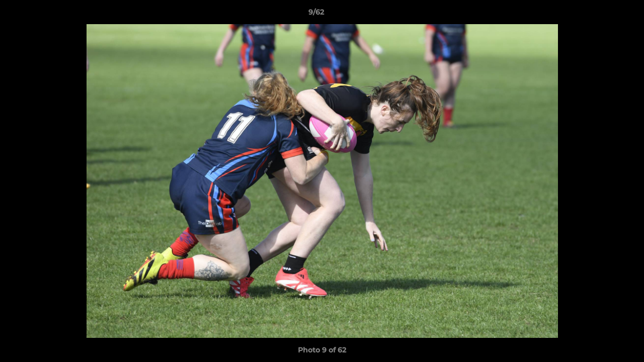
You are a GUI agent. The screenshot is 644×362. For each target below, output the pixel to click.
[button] (602, 15)
